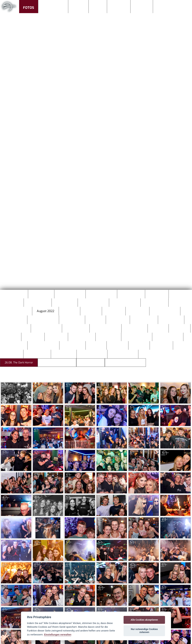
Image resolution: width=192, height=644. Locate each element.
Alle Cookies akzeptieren (144, 620)
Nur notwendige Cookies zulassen (144, 631)
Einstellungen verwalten (58, 634)
